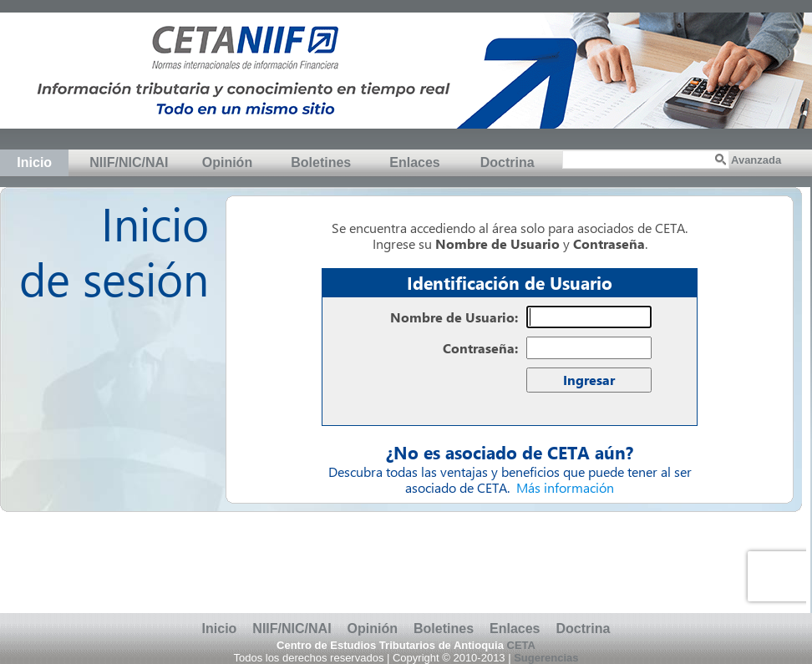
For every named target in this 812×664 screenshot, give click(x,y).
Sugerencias (546, 658)
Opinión (227, 162)
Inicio (34, 162)
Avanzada (756, 160)
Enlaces (414, 162)
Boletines (321, 162)
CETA (521, 645)
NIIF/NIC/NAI (129, 162)
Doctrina (507, 162)
